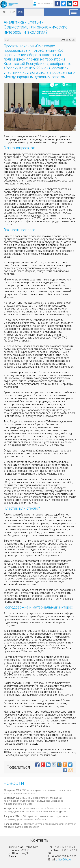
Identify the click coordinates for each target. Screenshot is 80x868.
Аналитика (14, 22)
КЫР (12, 12)
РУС (20, 12)
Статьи (34, 22)
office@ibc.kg (64, 860)
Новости (14, 783)
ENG (4, 12)
